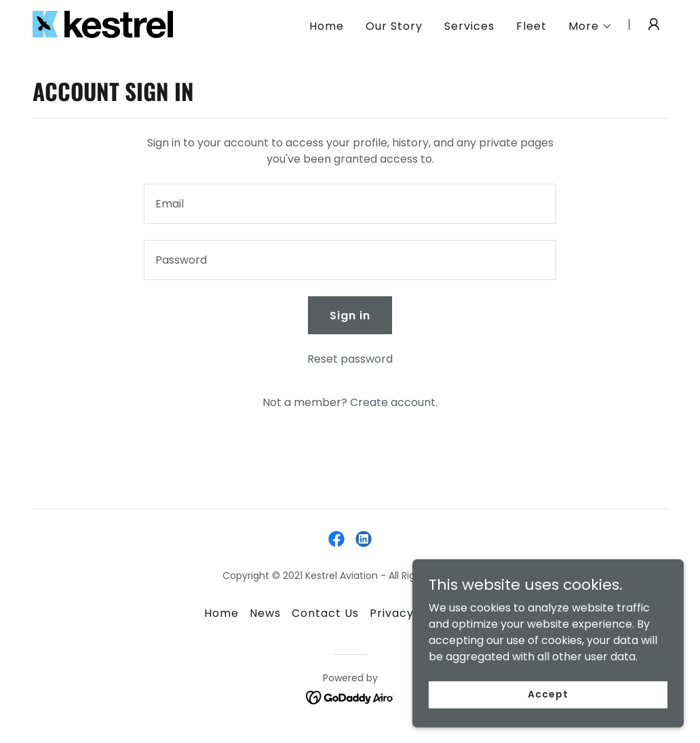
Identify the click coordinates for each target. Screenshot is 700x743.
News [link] (265, 613)
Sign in (350, 316)
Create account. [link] (394, 402)
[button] (590, 26)
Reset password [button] (350, 359)
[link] (103, 23)
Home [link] (327, 26)
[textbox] (350, 204)
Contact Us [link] (325, 613)
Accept (548, 694)
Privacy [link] (392, 613)
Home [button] (221, 613)
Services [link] (469, 26)
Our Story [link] (394, 26)
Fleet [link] (531, 26)
